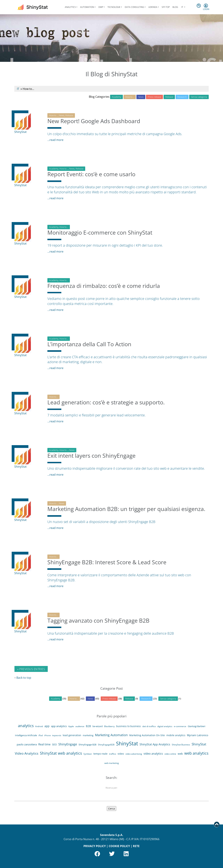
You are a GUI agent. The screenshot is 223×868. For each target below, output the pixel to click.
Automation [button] (87, 7)
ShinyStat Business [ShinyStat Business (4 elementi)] (181, 747)
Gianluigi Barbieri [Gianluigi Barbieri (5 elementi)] (197, 729)
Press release (154, 97)
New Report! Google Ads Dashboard (94, 124)
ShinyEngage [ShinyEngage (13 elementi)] (68, 747)
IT (18, 89)
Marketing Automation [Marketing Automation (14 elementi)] (111, 738)
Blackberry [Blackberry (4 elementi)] (109, 729)
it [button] (182, 7)
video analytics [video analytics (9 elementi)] (153, 756)
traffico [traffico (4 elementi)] (113, 757)
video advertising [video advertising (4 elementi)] (134, 757)
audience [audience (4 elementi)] (80, 729)
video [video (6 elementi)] (121, 756)
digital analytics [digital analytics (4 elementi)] (165, 729)
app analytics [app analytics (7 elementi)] (59, 729)
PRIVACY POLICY (95, 846)
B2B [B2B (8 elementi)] (88, 729)
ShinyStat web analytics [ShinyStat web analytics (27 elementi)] (61, 756)
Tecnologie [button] (114, 7)
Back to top (24, 678)
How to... (53, 115)
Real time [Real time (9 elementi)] (44, 747)
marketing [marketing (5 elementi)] (88, 738)
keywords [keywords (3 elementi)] (57, 738)
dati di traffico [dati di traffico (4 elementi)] (149, 729)
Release (169, 97)
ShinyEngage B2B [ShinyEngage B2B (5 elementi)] (87, 747)
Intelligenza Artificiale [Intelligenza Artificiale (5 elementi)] (26, 738)
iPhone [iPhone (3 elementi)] (47, 738)
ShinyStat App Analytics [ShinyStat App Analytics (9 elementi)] (155, 747)
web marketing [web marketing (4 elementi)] (112, 766)
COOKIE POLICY (119, 846)
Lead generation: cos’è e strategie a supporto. (106, 405)
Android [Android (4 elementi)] (39, 729)
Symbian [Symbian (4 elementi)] (88, 757)
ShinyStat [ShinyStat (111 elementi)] (127, 746)
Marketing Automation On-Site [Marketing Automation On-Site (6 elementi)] (147, 738)
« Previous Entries (31, 669)
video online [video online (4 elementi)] (170, 757)
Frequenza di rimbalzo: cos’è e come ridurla (104, 288)
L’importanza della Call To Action (89, 347)
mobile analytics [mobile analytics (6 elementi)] (176, 738)
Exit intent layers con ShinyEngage (91, 458)
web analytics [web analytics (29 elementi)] (196, 756)
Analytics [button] (70, 7)
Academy (116, 97)
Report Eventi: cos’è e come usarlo (91, 177)
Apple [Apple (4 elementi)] (71, 729)
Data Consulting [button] (134, 7)
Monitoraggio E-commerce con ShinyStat (100, 235)
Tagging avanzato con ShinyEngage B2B (98, 623)
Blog (175, 7)
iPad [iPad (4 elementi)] (41, 738)
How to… (130, 97)
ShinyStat (20, 132)
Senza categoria (199, 97)
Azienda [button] (153, 7)
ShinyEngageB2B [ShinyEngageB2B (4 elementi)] (106, 747)
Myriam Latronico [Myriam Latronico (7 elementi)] (198, 738)
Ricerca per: (111, 790)
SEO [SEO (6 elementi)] (54, 747)
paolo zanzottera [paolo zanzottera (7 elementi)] (27, 747)
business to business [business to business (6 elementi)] (128, 729)
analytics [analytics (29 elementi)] (26, 728)
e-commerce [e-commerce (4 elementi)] (180, 729)
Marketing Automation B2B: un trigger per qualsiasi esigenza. (126, 512)
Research (182, 97)
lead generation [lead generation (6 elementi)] (72, 738)
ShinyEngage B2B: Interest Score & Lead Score (107, 565)
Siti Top (166, 7)
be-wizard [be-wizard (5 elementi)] (98, 729)
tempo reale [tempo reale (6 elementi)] (100, 756)
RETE (136, 846)
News (141, 97)
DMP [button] (101, 7)
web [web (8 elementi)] (180, 756)
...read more (55, 140)
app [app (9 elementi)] (47, 729)
